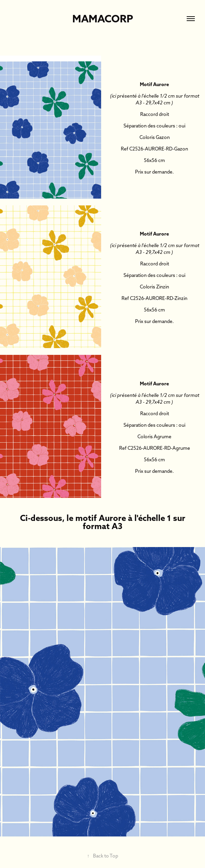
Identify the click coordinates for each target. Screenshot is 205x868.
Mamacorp (103, 19)
